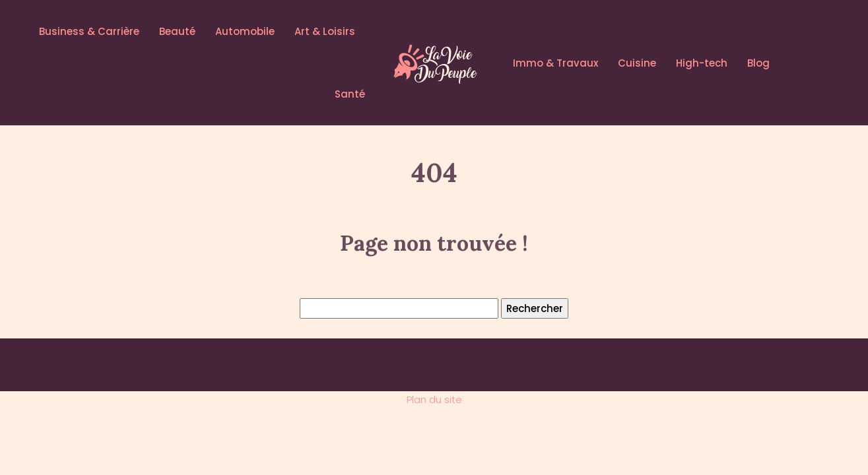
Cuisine (637, 63)
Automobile (245, 31)
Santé (350, 94)
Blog (758, 63)
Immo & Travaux (555, 63)
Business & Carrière (89, 31)
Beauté (177, 31)
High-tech (702, 63)
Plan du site (434, 399)
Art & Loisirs (325, 31)
